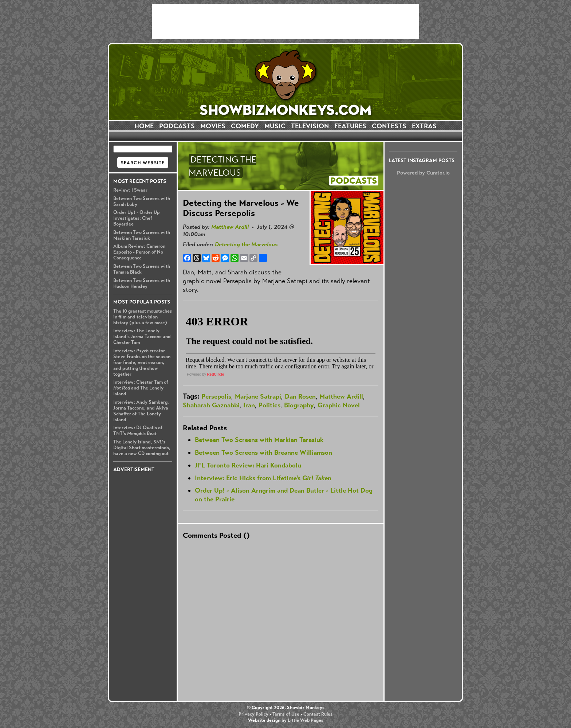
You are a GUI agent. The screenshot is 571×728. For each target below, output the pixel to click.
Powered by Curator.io (423, 173)
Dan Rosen (300, 396)
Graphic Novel (339, 405)
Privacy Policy (253, 714)
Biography (299, 405)
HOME (144, 126)
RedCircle (216, 374)
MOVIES (213, 126)
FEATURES (350, 126)
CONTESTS (389, 126)
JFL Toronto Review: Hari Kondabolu (248, 465)
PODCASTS (177, 126)
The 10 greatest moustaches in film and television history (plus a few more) (143, 317)
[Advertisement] (285, 21)
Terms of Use (286, 714)
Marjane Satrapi (258, 396)
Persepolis (216, 396)
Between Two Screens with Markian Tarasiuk (142, 235)
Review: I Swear (130, 190)
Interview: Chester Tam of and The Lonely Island (141, 388)
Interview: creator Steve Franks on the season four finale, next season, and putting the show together (142, 363)
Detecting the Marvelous (246, 244)
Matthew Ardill (230, 227)
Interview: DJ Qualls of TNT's (138, 431)
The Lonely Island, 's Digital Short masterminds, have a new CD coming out (142, 448)
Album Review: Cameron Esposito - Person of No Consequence (139, 252)
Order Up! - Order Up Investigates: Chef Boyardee (137, 218)
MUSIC (275, 126)
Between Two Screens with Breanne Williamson (263, 453)
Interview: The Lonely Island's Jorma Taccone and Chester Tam (142, 337)
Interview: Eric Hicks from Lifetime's (263, 478)
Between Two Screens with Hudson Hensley (142, 283)
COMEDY (245, 126)
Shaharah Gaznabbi (211, 405)
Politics (269, 405)
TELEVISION (310, 126)
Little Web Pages (306, 720)
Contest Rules (318, 714)
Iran (249, 405)
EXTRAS (424, 126)
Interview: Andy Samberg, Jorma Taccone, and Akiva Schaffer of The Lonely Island (141, 411)
